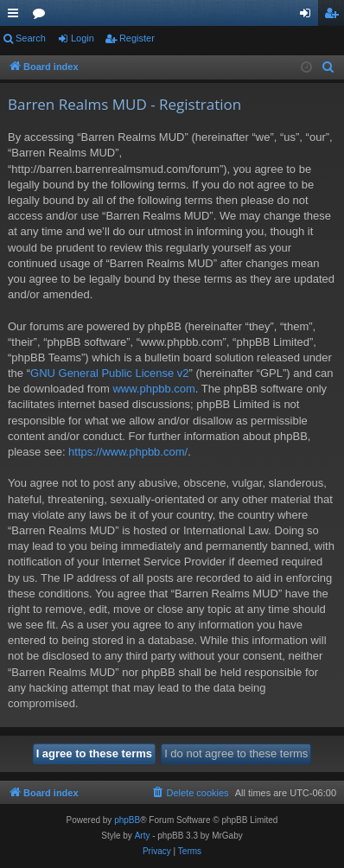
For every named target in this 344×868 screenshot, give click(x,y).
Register (137, 38)
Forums (42, 16)
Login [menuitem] (309, 16)
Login (83, 38)
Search (31, 38)
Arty (143, 836)
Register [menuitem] (335, 16)
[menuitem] (328, 67)
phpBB (127, 820)
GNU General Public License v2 (110, 373)
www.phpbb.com (153, 389)
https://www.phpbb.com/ (128, 452)
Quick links (16, 16)
